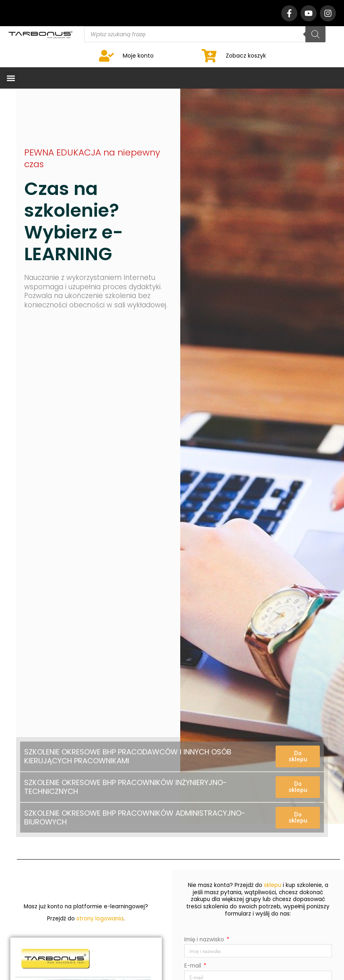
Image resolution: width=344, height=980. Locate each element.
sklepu (273, 885)
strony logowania (100, 919)
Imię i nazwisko (205, 940)
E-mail (194, 966)
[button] (11, 78)
